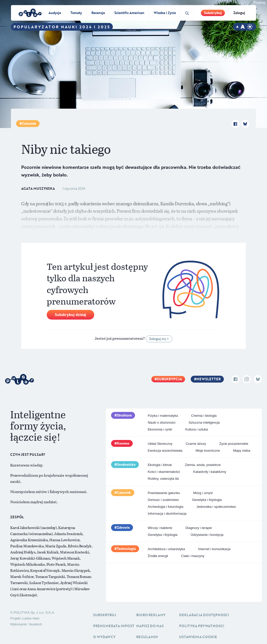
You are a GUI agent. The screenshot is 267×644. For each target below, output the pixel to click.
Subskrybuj (213, 13)
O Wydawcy (104, 637)
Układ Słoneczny (160, 444)
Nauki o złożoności (162, 422)
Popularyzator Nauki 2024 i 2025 (62, 27)
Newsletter (209, 379)
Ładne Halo (31, 618)
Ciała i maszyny (193, 556)
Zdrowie (123, 527)
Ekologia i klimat (160, 465)
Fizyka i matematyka (163, 416)
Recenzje (98, 13)
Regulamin (147, 637)
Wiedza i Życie (165, 13)
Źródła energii (158, 556)
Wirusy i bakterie (160, 528)
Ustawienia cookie (198, 637)
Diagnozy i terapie (199, 528)
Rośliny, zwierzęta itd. (164, 479)
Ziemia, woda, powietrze (203, 465)
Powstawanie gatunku (164, 493)
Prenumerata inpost (114, 626)
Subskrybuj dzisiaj (70, 315)
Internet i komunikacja (214, 549)
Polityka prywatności (202, 626)
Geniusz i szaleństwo (163, 500)
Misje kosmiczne (208, 451)
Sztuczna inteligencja (204, 422)
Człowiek (29, 123)
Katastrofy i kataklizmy (210, 472)
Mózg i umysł (203, 493)
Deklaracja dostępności (204, 615)
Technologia (126, 549)
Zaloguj (239, 13)
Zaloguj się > (159, 339)
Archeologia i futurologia (166, 507)
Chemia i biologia (204, 416)
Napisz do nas (150, 626)
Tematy (76, 13)
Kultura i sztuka (197, 429)
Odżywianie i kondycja (207, 535)
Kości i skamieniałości (164, 472)
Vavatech (35, 624)
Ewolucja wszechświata (165, 451)
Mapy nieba (242, 451)
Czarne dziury (196, 444)
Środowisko (126, 464)
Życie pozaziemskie (234, 444)
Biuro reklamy (151, 615)
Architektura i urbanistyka (166, 549)
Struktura (124, 415)
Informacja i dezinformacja (167, 514)
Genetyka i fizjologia (207, 500)
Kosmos (123, 443)
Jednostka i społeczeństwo (216, 507)
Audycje (55, 13)
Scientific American (129, 13)
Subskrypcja (169, 379)
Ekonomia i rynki (160, 429)
